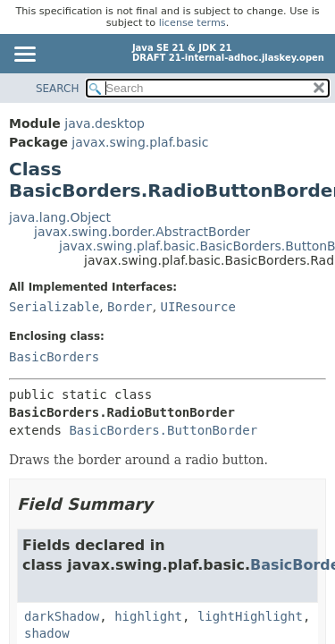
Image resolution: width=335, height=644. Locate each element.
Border (130, 307)
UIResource (198, 307)
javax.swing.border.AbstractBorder (142, 232)
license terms (193, 23)
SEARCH (58, 89)
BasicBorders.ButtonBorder (163, 430)
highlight (148, 616)
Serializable (54, 307)
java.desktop (105, 123)
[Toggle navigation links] (24, 55)
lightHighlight (250, 616)
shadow (47, 633)
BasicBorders (54, 357)
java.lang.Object (60, 217)
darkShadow (62, 616)
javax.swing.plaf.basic (140, 142)
